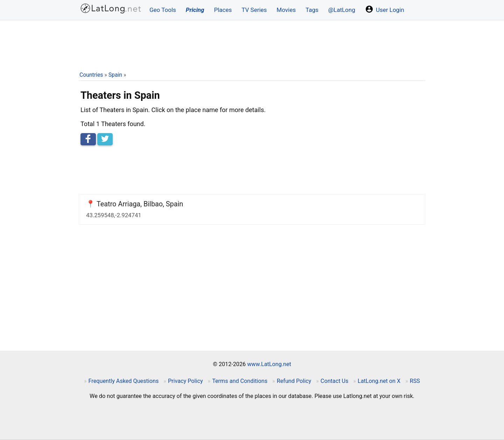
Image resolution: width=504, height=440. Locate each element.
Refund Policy (294, 381)
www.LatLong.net (269, 364)
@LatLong (342, 10)
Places (223, 10)
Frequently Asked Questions (124, 381)
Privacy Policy (185, 381)
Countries (91, 75)
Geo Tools (163, 10)
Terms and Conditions (240, 381)
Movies (286, 10)
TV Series (254, 10)
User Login (385, 9)
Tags (312, 10)
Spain (115, 75)
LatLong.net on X (379, 381)
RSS (415, 381)
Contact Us (334, 381)
